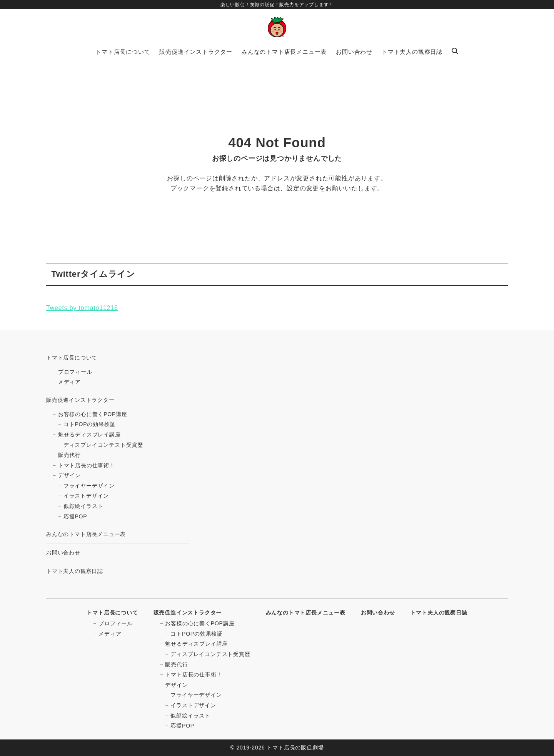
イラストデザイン (86, 496)
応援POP (75, 516)
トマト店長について (72, 358)
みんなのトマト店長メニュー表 (86, 534)
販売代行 (69, 455)
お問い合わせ (63, 553)
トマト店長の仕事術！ (87, 465)
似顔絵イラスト (83, 506)
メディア (69, 382)
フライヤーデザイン (89, 486)
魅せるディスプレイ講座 (89, 435)
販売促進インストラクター (80, 400)
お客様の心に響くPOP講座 (93, 414)
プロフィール (75, 372)
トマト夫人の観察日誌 (75, 571)
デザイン (69, 475)
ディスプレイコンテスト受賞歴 (103, 445)
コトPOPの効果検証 (90, 424)
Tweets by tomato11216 (82, 308)
